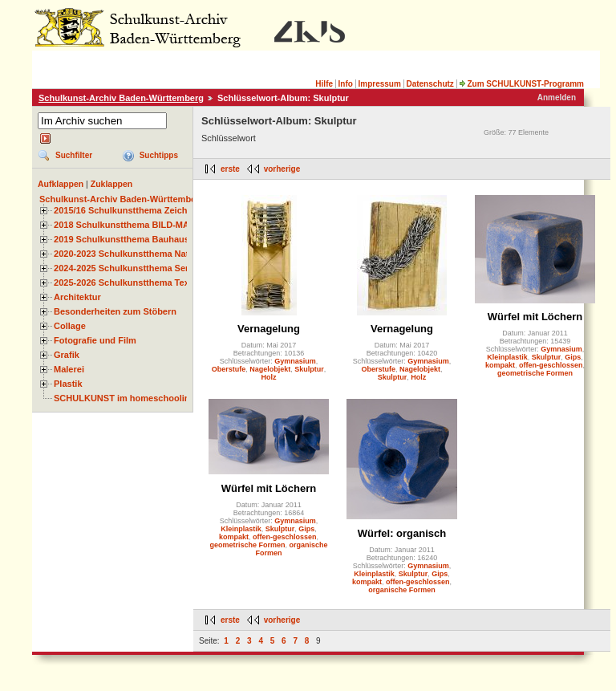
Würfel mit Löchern (535, 317)
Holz (269, 377)
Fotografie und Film (95, 340)
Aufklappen (61, 184)
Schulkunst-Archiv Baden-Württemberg (121, 98)
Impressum (379, 84)
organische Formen (402, 590)
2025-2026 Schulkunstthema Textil (126, 282)
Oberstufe (229, 369)
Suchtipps (159, 155)
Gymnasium (295, 361)
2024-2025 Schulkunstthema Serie (125, 268)
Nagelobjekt (270, 369)
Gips (573, 357)
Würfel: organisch (402, 533)
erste (230, 169)
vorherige (282, 169)
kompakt (500, 365)
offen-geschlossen (551, 365)
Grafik (67, 355)
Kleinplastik (507, 357)
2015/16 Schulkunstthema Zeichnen (128, 210)
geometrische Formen (535, 373)
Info (346, 84)
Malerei (69, 369)
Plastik (68, 384)
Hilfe (324, 84)
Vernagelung (269, 329)
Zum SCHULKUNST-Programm (521, 84)
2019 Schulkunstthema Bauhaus (122, 239)
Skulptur (309, 369)
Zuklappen (112, 184)
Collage (70, 326)
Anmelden (557, 98)
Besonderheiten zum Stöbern (115, 311)
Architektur (77, 297)
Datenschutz (430, 84)
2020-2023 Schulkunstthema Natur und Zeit (144, 254)
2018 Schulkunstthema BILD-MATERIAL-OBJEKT (156, 225)
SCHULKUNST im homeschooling (124, 398)
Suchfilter (74, 155)
